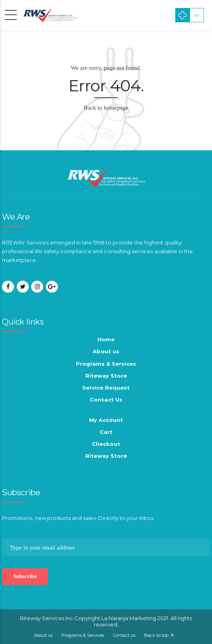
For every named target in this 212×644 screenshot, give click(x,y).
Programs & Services (106, 364)
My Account (106, 420)
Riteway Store (106, 376)
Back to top (156, 635)
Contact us (124, 635)
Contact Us (106, 400)
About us (106, 351)
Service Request (106, 388)
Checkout (106, 444)
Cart (106, 432)
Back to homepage (106, 108)
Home (106, 339)
